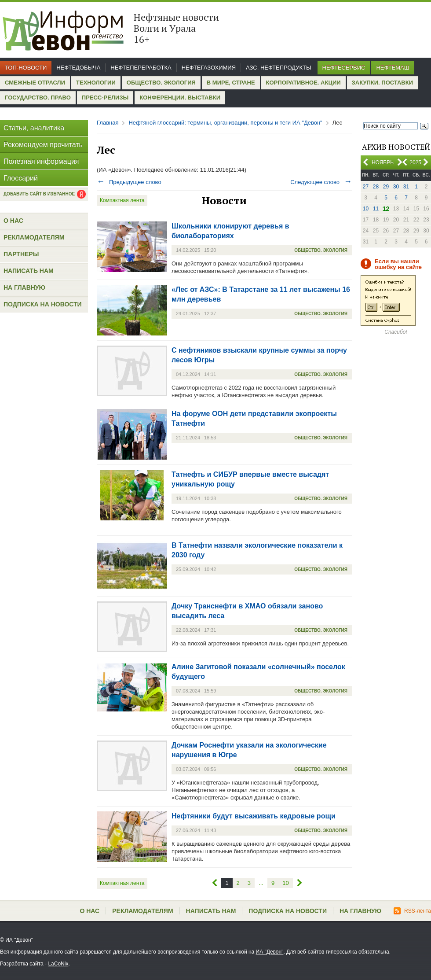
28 (376, 187)
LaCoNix (58, 964)
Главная (108, 123)
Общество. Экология (161, 83)
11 (376, 209)
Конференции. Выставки (180, 98)
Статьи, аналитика (34, 128)
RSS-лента (412, 911)
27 (366, 187)
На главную (24, 287)
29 (386, 187)
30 (396, 187)
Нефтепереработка (141, 68)
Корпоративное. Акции (303, 83)
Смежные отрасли (35, 83)
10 (366, 209)
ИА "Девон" (270, 952)
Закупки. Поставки (382, 83)
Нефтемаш (393, 68)
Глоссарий (21, 178)
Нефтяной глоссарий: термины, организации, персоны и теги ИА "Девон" (225, 123)
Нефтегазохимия (209, 68)
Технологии (96, 83)
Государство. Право (38, 98)
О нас (13, 221)
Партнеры (21, 254)
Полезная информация (41, 161)
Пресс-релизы (105, 98)
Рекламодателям (34, 237)
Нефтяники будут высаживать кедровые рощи (254, 816)
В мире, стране (231, 83)
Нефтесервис (344, 68)
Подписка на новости (43, 304)
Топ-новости (26, 68)
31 (406, 187)
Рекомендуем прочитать (43, 145)
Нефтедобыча (78, 68)
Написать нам (29, 271)
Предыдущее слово (129, 182)
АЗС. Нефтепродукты (278, 68)
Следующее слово (321, 182)
